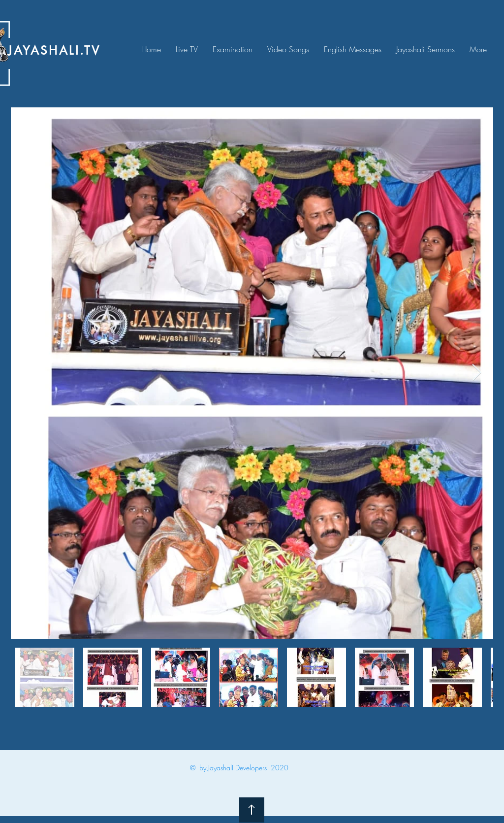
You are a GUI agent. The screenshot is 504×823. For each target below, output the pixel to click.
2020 (280, 768)
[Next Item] (476, 373)
